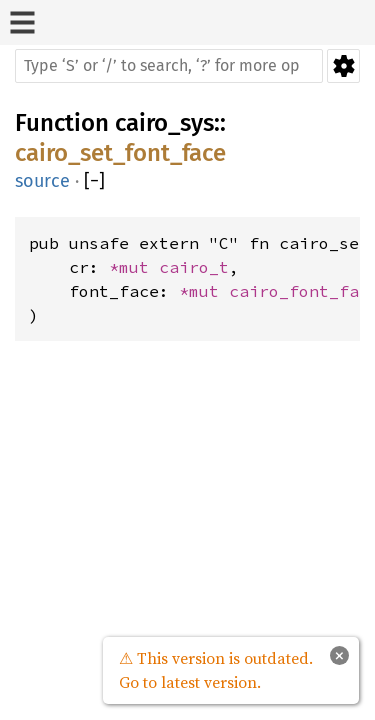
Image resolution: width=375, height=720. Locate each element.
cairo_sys (164, 123)
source (42, 181)
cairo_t (194, 267)
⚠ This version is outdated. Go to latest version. (216, 670)
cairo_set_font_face (120, 153)
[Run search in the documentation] (169, 66)
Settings (343, 66)
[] (94, 181)
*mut (134, 267)
